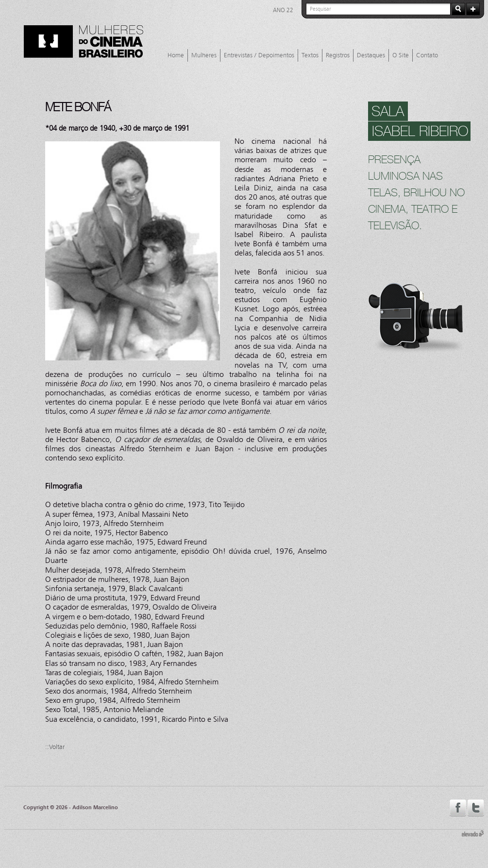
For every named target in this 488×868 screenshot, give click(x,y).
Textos (310, 55)
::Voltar (55, 747)
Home (176, 55)
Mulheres (204, 55)
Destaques (371, 55)
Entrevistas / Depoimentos (259, 55)
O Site (401, 55)
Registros (338, 55)
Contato (427, 55)
